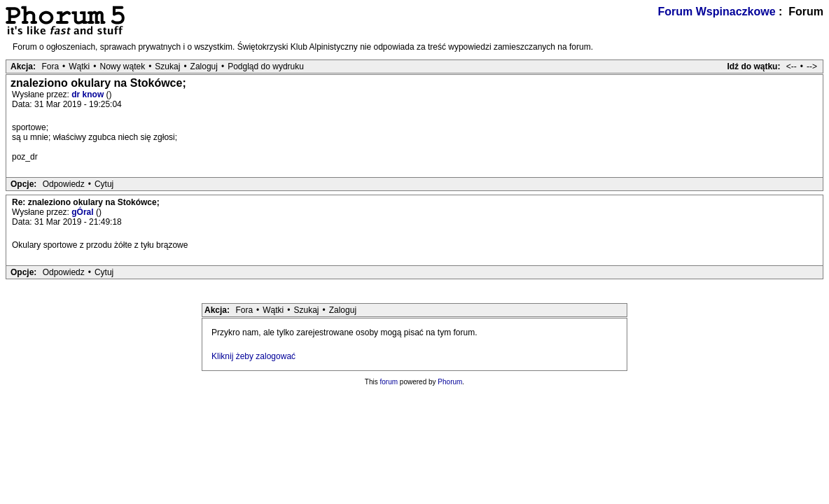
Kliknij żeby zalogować (253, 356)
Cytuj (104, 184)
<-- (792, 66)
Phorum (450, 382)
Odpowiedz (64, 184)
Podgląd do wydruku (266, 66)
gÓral (84, 212)
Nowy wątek (122, 66)
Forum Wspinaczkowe (717, 12)
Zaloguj (204, 66)
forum (389, 382)
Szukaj (167, 66)
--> (812, 66)
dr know (89, 94)
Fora (50, 66)
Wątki (79, 66)
